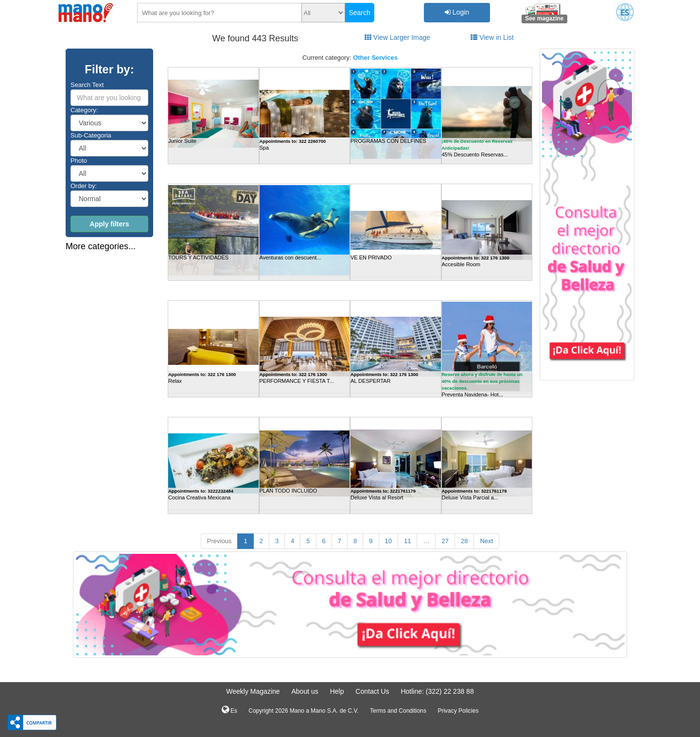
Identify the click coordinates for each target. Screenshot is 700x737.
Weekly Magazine (253, 691)
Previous (219, 541)
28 (464, 541)
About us (305, 691)
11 (407, 541)
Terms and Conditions (398, 711)
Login (457, 12)
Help (337, 691)
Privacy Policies (458, 711)
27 (445, 541)
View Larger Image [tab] (397, 37)
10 (388, 541)
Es (229, 710)
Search (359, 13)
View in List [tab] (492, 37)
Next (486, 541)
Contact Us (372, 691)
